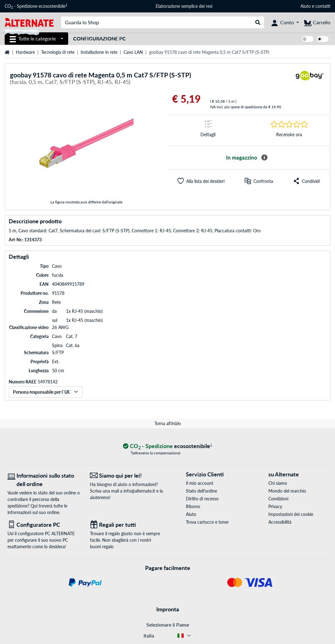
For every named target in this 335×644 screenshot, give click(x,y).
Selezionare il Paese (168, 625)
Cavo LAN (133, 52)
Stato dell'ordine (201, 491)
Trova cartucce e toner (207, 522)
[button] (201, 181)
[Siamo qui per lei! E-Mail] (127, 476)
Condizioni (278, 499)
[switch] (308, 39)
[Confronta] (259, 181)
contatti (323, 6)
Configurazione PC (99, 38)
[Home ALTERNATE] (29, 22)
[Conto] (285, 22)
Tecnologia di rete (58, 52)
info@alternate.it (139, 491)
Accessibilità (280, 522)
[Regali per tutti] (127, 525)
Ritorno (193, 506)
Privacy (275, 506)
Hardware (25, 52)
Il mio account (200, 483)
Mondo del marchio (287, 491)
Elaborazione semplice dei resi (184, 6)
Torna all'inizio (168, 423)
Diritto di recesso (202, 499)
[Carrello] (317, 22)
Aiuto (306, 6)
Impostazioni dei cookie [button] (291, 514)
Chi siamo (278, 483)
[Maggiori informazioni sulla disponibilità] (264, 158)
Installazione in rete (99, 52)
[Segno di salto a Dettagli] (208, 130)
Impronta (168, 609)
